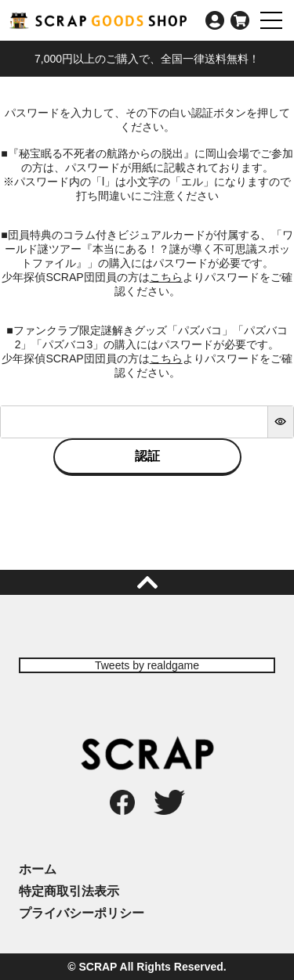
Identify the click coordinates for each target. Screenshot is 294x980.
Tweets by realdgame (147, 665)
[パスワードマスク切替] (280, 422)
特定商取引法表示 (69, 891)
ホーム (38, 869)
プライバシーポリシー (82, 913)
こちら (166, 277)
